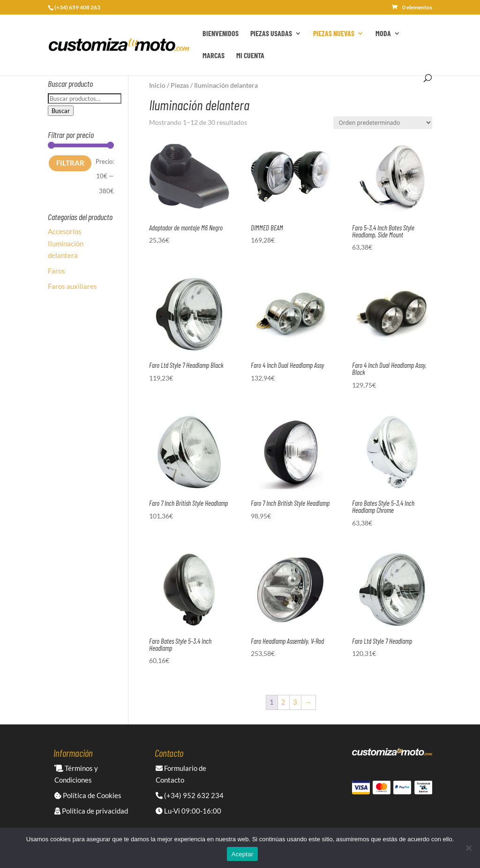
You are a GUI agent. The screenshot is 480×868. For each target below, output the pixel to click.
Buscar (61, 111)
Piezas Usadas (271, 34)
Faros (56, 271)
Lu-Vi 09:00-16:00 (188, 811)
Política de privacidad (91, 811)
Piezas (180, 85)
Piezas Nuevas (334, 34)
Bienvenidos (221, 34)
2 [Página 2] (283, 702)
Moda (383, 34)
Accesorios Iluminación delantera (66, 243)
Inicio (157, 85)
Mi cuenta (250, 56)
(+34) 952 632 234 (190, 795)
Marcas (214, 56)
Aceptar (243, 854)
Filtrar (70, 163)
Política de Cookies (88, 795)
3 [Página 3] (295, 702)
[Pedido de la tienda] (383, 123)
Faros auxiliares (72, 286)
